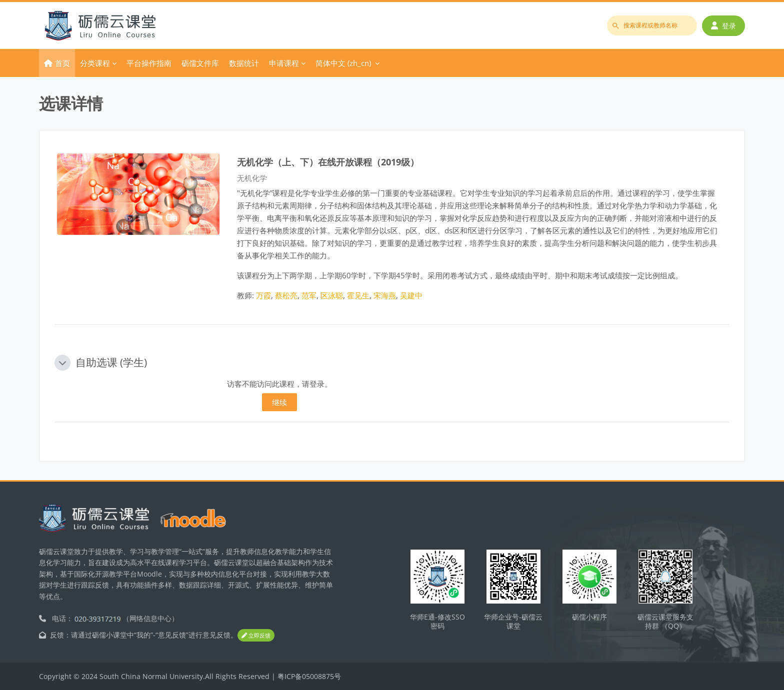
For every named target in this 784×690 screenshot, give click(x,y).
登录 (723, 26)
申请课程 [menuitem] (284, 63)
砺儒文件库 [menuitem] (200, 63)
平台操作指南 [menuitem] (149, 63)
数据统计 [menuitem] (244, 63)
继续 (279, 402)
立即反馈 (256, 635)
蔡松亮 (286, 295)
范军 (309, 295)
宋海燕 (385, 295)
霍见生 (358, 295)
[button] (62, 363)
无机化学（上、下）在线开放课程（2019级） (328, 162)
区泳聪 (332, 295)
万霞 (263, 295)
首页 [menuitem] (62, 63)
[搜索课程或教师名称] (652, 25)
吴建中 (411, 295)
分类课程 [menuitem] (95, 63)
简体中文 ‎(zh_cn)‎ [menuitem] (343, 63)
